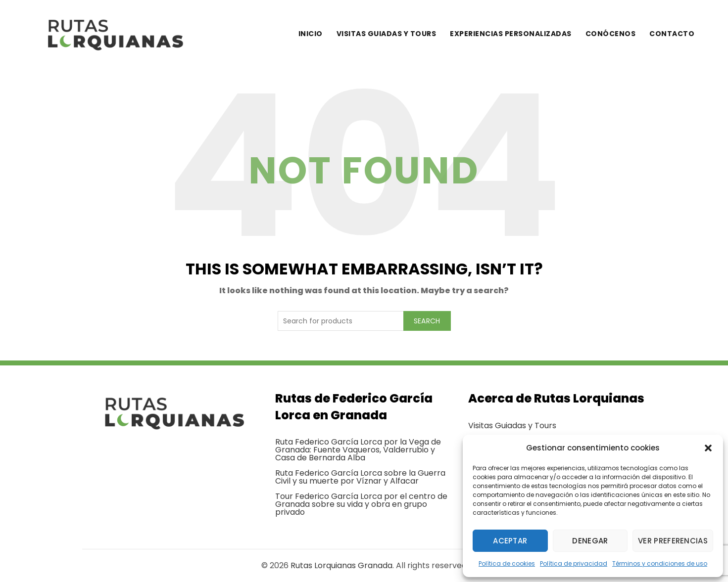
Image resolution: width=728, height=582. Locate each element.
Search (427, 321)
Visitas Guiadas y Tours (512, 425)
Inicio (311, 34)
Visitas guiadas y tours (387, 34)
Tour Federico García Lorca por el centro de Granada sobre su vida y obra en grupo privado (361, 504)
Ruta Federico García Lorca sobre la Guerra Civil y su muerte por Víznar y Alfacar (360, 477)
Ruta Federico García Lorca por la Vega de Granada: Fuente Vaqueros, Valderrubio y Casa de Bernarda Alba (358, 450)
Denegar (590, 541)
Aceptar (510, 541)
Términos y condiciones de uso (660, 563)
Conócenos (611, 34)
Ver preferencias (673, 541)
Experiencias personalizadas (511, 34)
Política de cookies (507, 563)
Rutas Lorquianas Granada (341, 565)
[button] (708, 448)
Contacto (672, 34)
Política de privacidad (574, 563)
